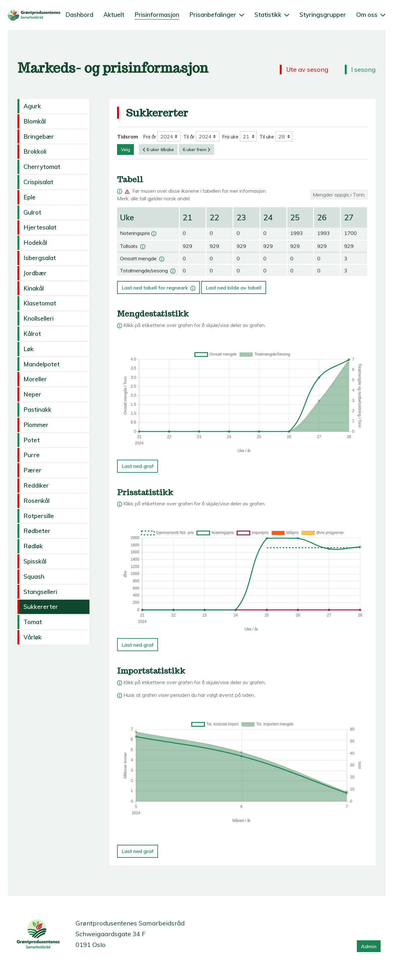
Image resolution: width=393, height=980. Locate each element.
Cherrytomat (42, 167)
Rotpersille (39, 516)
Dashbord (79, 15)
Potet (32, 440)
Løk (29, 349)
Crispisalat (38, 182)
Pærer (33, 470)
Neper (32, 394)
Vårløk (33, 637)
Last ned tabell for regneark (159, 286)
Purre (32, 455)
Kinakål (34, 288)
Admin (369, 946)
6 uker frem (196, 150)
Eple (29, 197)
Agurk (32, 106)
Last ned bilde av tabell (234, 288)
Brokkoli (35, 151)
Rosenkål (36, 501)
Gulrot (32, 212)
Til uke (267, 137)
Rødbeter (37, 531)
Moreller (35, 379)
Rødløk (33, 546)
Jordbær (35, 273)
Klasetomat (40, 303)
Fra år (150, 137)
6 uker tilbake (158, 150)
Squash (34, 577)
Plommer (36, 425)
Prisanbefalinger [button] (217, 15)
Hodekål (35, 243)
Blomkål (35, 121)
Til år (189, 137)
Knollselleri (39, 318)
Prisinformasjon (157, 15)
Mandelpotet (42, 364)
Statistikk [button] (272, 15)
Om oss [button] (371, 15)
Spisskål (35, 561)
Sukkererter (41, 607)
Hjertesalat (40, 227)
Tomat (33, 622)
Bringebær (39, 137)
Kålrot (32, 334)
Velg (125, 150)
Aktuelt (114, 15)
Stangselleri (40, 592)
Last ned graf (138, 466)
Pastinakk (37, 410)
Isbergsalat (40, 258)
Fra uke (230, 137)
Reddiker (36, 485)
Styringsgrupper (323, 15)
